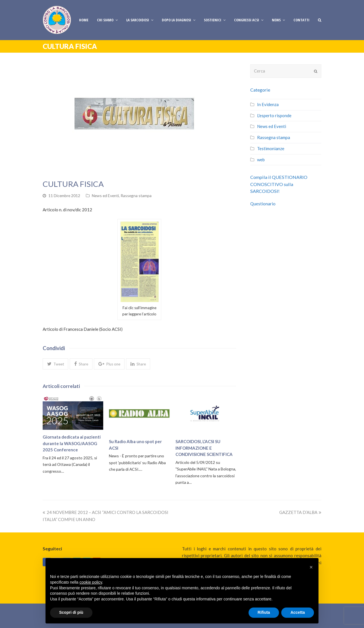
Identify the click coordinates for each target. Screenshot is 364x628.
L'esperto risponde (274, 115)
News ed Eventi (105, 196)
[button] (55, 364)
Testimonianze (271, 148)
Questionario (263, 204)
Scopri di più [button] (71, 612)
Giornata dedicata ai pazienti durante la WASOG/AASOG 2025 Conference (72, 443)
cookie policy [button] (91, 582)
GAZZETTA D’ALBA (300, 512)
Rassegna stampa (136, 196)
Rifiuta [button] (264, 612)
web (261, 160)
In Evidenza (268, 104)
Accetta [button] (298, 612)
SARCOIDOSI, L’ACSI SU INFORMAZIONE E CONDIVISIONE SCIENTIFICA (204, 448)
